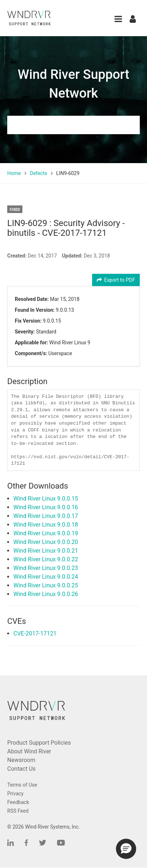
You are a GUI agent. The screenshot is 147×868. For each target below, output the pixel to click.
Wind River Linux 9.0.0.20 (46, 542)
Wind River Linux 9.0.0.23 (46, 568)
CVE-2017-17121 (35, 633)
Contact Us (21, 769)
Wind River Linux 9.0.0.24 (46, 577)
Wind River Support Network (73, 84)
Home (14, 173)
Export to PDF (116, 280)
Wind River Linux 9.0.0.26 (46, 594)
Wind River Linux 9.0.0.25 (46, 585)
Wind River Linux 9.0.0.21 (46, 551)
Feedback (18, 802)
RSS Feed (18, 811)
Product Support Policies (39, 743)
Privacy (15, 793)
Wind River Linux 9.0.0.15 (46, 499)
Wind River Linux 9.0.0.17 (46, 516)
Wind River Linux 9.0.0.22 (46, 559)
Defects (39, 173)
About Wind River (29, 751)
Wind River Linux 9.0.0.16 (46, 507)
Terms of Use (22, 785)
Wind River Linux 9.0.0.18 (46, 525)
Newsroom (21, 760)
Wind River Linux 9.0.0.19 (46, 533)
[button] (118, 19)
